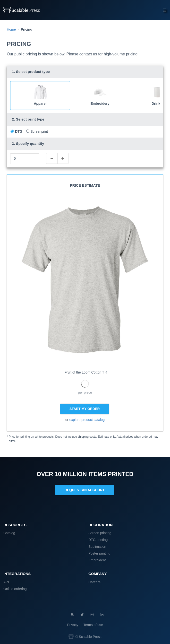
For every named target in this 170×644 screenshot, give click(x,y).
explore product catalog (87, 420)
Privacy (73, 625)
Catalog (9, 533)
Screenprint (39, 131)
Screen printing (100, 533)
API (6, 582)
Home (11, 29)
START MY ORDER (85, 409)
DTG (19, 131)
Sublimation (97, 547)
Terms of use (93, 625)
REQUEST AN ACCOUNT (85, 490)
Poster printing (99, 553)
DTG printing (98, 540)
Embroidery (97, 560)
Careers (94, 582)
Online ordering (15, 589)
